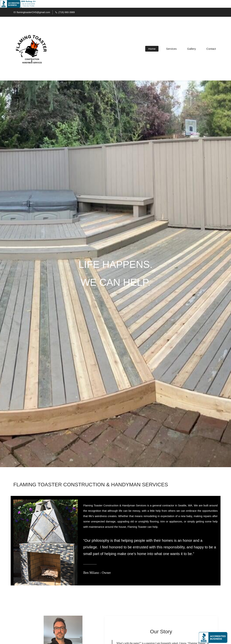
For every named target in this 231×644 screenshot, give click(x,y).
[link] (63, 618)
